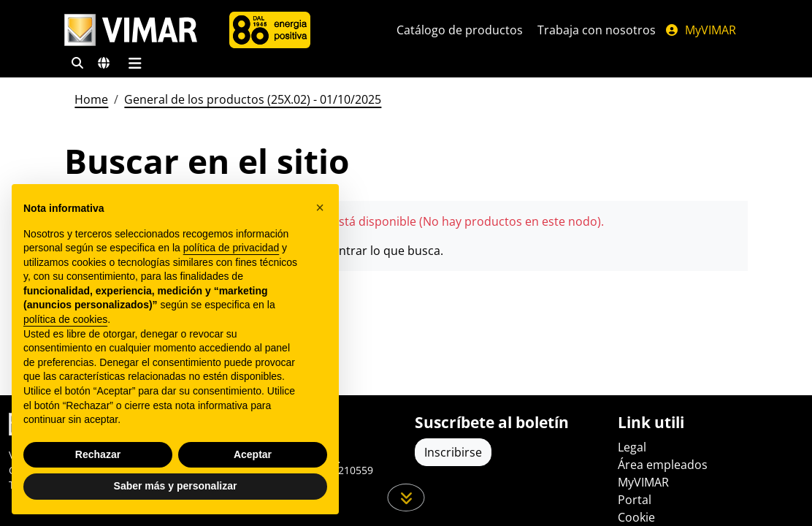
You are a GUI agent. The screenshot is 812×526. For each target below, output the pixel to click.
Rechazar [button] (98, 454)
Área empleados (663, 465)
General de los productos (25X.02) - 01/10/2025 (253, 99)
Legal (632, 447)
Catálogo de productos (460, 30)
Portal (635, 500)
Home (91, 99)
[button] (320, 207)
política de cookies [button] (65, 319)
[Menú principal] (135, 63)
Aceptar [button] (253, 454)
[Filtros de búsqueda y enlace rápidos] (77, 63)
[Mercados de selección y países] (104, 63)
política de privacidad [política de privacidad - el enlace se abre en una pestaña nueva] (231, 248)
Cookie (636, 517)
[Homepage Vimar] (131, 30)
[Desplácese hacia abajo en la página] (406, 498)
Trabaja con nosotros (597, 30)
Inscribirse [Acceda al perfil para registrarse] (453, 452)
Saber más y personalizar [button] (176, 486)
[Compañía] (270, 30)
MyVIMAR (700, 30)
